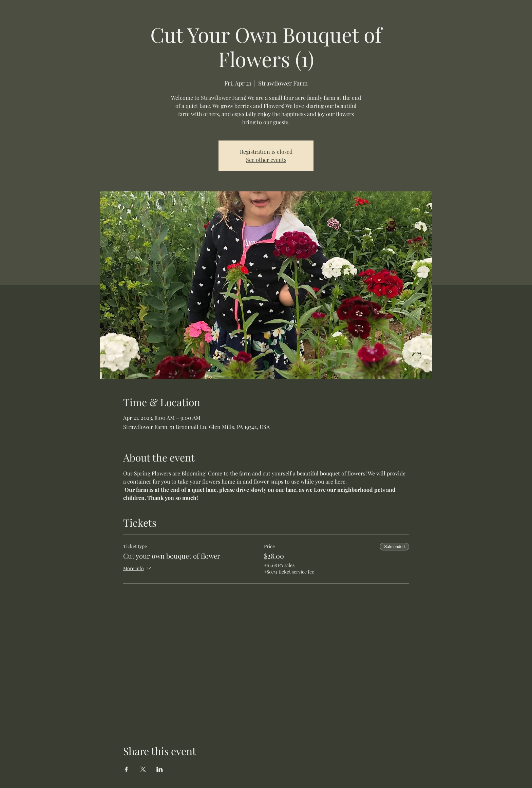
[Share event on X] (143, 769)
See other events (266, 160)
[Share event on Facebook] (126, 769)
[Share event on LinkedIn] (160, 769)
